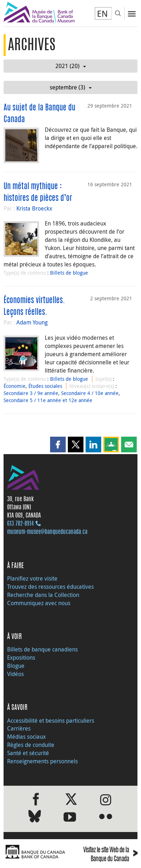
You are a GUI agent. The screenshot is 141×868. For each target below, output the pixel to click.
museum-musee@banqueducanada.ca (47, 532)
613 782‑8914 (20, 524)
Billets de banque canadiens (42, 649)
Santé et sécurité (28, 753)
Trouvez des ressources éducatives (50, 587)
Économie (15, 386)
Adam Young (32, 322)
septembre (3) (71, 87)
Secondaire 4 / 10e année (90, 393)
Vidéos (15, 674)
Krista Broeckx (34, 208)
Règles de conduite (31, 745)
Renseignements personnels (42, 761)
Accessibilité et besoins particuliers (51, 721)
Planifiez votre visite (32, 578)
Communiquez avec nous (39, 603)
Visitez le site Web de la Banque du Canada (110, 855)
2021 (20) (71, 66)
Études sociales (45, 386)
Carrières (19, 728)
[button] (58, 445)
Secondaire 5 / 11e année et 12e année (48, 400)
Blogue (16, 666)
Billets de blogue (69, 273)
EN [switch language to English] (102, 14)
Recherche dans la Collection (43, 595)
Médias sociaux (26, 737)
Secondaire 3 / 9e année (31, 393)
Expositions (21, 658)
